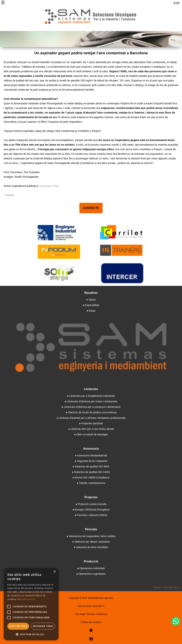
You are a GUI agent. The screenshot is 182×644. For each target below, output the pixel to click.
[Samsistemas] (91, 18)
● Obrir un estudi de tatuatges (91, 434)
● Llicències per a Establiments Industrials (91, 396)
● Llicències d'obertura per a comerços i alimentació (91, 407)
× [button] (54, 572)
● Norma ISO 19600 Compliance (91, 477)
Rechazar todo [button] (43, 626)
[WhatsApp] (176, 621)
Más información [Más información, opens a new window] (26, 599)
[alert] (31, 604)
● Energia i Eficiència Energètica (91, 510)
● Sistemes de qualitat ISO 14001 (91, 472)
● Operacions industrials (91, 568)
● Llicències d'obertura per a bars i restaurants (91, 401)
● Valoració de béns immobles (91, 547)
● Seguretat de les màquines (91, 461)
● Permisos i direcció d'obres (91, 515)
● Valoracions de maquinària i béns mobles (91, 536)
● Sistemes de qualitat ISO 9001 (91, 466)
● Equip (91, 311)
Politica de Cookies (91, 622)
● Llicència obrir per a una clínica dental (91, 429)
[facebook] (91, 639)
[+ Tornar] (9, 195)
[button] (31, 634)
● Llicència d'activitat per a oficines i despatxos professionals (91, 418)
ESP (177, 3)
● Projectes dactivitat (91, 423)
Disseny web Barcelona (167, 588)
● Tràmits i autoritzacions (91, 483)
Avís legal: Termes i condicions (91, 614)
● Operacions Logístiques (91, 574)
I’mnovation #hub (49, 186)
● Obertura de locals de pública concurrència (91, 412)
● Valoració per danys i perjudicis (91, 542)
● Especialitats (91, 305)
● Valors (91, 300)
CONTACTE (91, 208)
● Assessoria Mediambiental (91, 455)
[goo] (91, 631)
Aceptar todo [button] (18, 626)
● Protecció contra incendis (91, 504)
